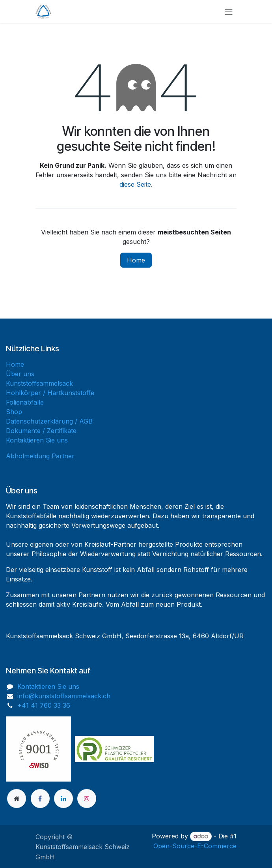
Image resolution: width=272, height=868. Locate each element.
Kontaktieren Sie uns (37, 440)
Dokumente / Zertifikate (41, 431)
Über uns (20, 374)
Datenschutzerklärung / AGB (49, 421)
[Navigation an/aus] (229, 11)
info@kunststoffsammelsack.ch (64, 696)
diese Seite (135, 184)
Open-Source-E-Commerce (195, 846)
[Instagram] (87, 799)
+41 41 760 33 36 (44, 705)
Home (136, 260)
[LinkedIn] (63, 799)
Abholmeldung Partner (40, 456)
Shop (14, 412)
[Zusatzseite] (17, 799)
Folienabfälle (25, 402)
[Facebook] (40, 799)
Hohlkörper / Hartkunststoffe (50, 393)
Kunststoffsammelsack (39, 383)
